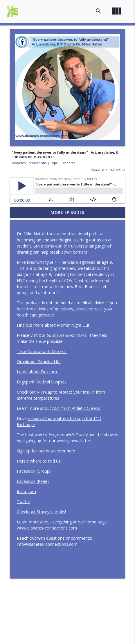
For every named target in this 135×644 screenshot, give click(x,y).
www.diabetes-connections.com (47, 528)
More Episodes (67, 212)
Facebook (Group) (34, 471)
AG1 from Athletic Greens (77, 408)
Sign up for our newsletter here (46, 451)
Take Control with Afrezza (42, 351)
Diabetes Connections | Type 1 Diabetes (44, 163)
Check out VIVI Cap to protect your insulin (56, 392)
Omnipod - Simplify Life (39, 362)
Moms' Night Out (74, 325)
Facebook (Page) (33, 481)
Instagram (26, 491)
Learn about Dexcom (37, 372)
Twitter (24, 502)
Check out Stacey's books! (41, 512)
